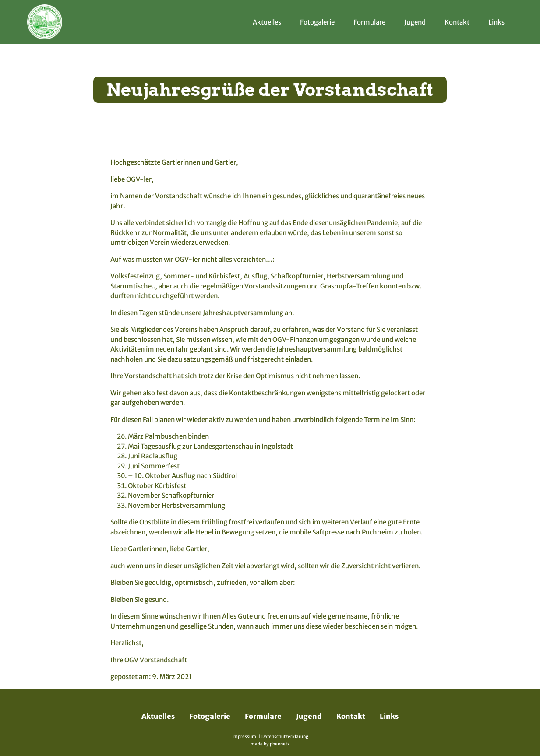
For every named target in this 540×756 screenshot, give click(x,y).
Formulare (369, 22)
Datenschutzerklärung (285, 737)
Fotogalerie (317, 22)
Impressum (244, 737)
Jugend (415, 22)
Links (496, 22)
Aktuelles (267, 22)
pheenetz (280, 744)
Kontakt (457, 22)
